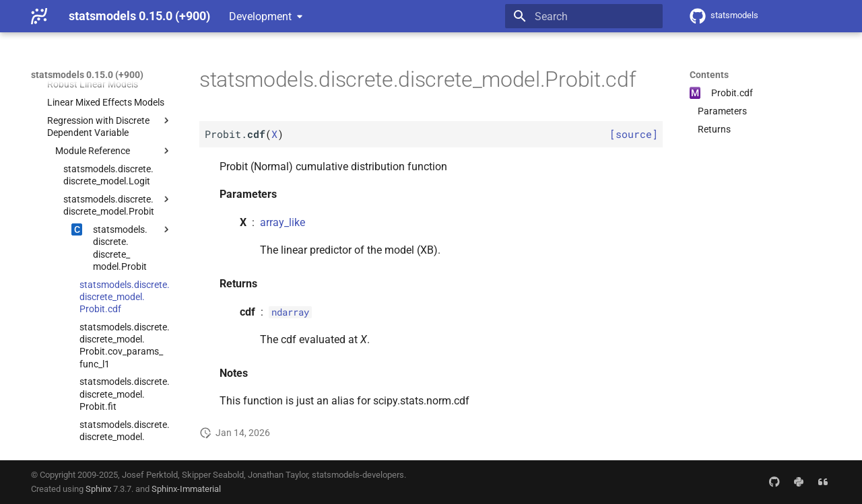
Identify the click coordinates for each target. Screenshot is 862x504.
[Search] (584, 16)
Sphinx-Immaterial (186, 489)
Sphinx (98, 489)
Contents (709, 75)
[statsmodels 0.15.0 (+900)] (39, 16)
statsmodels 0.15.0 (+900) (87, 75)
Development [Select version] (260, 16)
